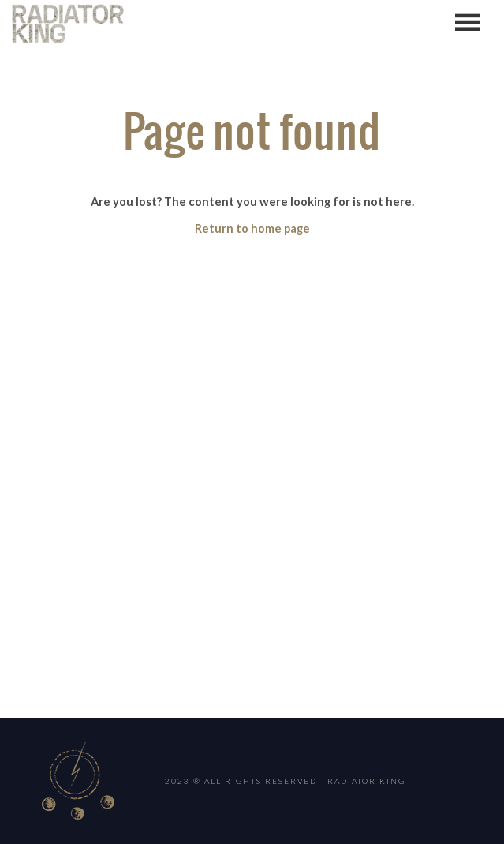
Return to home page (252, 228)
